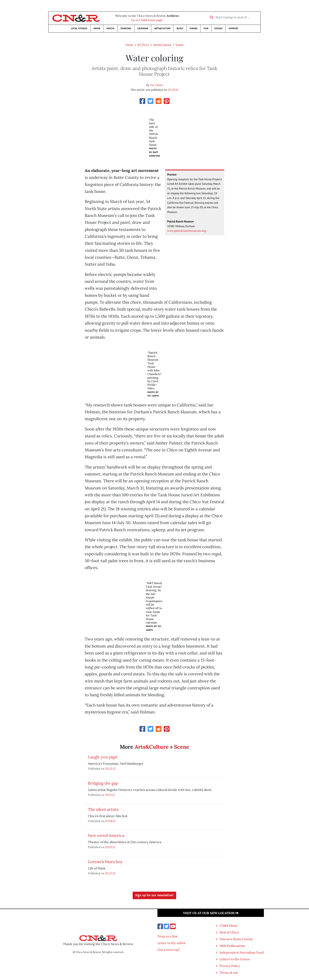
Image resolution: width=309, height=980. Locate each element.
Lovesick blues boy (105, 862)
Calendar (143, 28)
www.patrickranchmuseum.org (187, 231)
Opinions (126, 28)
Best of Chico (229, 932)
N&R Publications (232, 946)
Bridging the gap (103, 783)
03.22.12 (110, 769)
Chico (129, 45)
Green (97, 28)
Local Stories (79, 28)
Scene (179, 45)
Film (206, 28)
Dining (194, 28)
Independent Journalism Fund (242, 952)
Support (233, 28)
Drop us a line (168, 936)
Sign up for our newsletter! (154, 895)
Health (110, 28)
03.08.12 (110, 821)
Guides (218, 28)
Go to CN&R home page (147, 20)
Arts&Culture (162, 28)
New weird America (106, 835)
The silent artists (103, 809)
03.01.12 (110, 847)
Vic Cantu (156, 85)
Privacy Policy (230, 966)
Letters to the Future (235, 959)
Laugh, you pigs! (103, 757)
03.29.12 (143, 45)
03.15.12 (110, 795)
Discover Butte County (236, 939)
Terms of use (229, 973)
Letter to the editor (172, 943)
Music (180, 28)
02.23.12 (110, 873)
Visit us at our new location (211, 913)
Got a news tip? (169, 950)
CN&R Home (229, 926)
